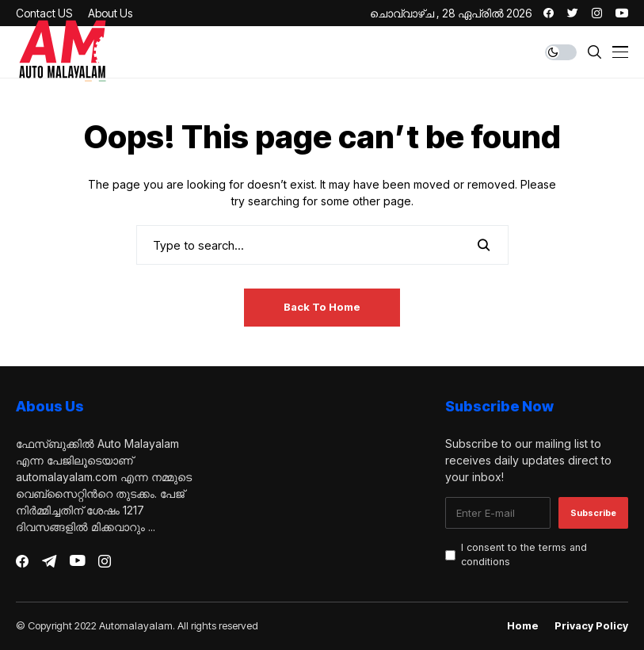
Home (523, 626)
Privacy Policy (591, 626)
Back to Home (322, 307)
